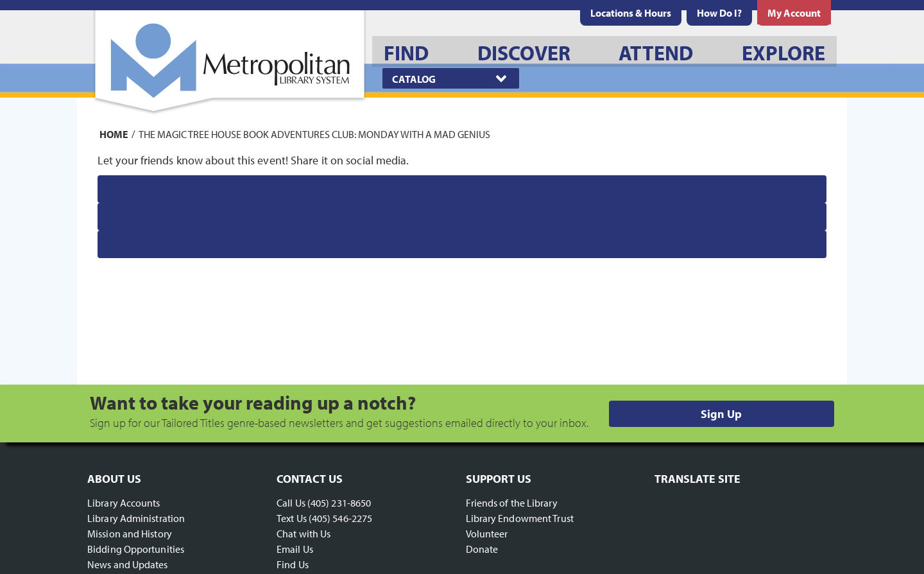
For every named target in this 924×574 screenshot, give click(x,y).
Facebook (133, 189)
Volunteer (487, 534)
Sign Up (721, 414)
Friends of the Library (512, 503)
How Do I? (719, 13)
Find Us (293, 564)
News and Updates (128, 564)
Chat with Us (304, 534)
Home (114, 134)
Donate (482, 549)
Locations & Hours (631, 13)
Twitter (127, 217)
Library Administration (136, 518)
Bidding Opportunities (136, 549)
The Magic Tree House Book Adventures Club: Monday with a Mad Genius (314, 134)
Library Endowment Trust (520, 518)
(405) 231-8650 (339, 503)
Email (122, 244)
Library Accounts (124, 503)
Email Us (295, 549)
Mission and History (130, 534)
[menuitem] (631, 13)
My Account (794, 13)
